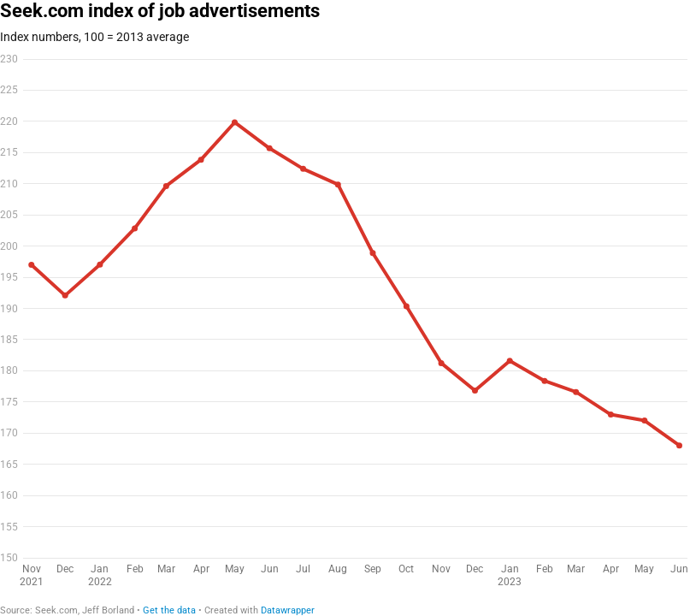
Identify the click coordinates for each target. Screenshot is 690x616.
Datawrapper (288, 610)
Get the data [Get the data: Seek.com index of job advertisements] (169, 610)
